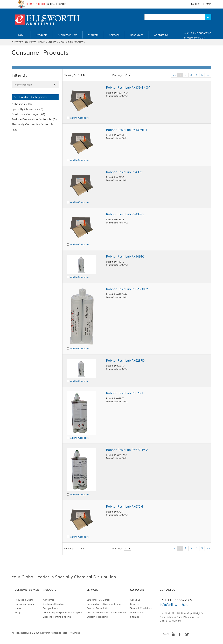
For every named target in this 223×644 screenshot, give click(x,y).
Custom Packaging (97, 617)
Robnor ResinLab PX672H (124, 507)
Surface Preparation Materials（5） (35, 119)
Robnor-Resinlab (35, 85)
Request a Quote (24, 600)
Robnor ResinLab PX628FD (125, 361)
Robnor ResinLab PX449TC (125, 257)
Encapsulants (50, 608)
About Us (135, 600)
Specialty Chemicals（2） (28, 109)
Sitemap (135, 617)
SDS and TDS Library (98, 600)
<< (174, 75)
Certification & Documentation (104, 604)
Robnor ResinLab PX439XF (125, 172)
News (18, 608)
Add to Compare (79, 118)
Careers (135, 604)
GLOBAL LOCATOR (57, 4)
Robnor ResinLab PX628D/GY (127, 289)
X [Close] (55, 85)
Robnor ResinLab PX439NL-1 (127, 130)
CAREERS (196, 4)
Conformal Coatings (54, 604)
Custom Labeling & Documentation (106, 613)
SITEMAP (206, 4)
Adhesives (48, 600)
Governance (137, 613)
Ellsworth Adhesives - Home (28, 42)
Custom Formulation (98, 608)
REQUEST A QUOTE (36, 4)
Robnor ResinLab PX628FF (125, 393)
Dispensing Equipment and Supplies (63, 613)
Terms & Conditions (141, 608)
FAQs (18, 613)
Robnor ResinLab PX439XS (125, 214)
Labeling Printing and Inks (57, 617)
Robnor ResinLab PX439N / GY (128, 88)
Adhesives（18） (22, 104)
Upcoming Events (24, 604)
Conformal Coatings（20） (29, 114)
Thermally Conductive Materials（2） (32, 127)
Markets (53, 42)
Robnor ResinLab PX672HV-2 (127, 450)
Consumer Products (73, 42)
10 (126, 75)
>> (208, 75)
